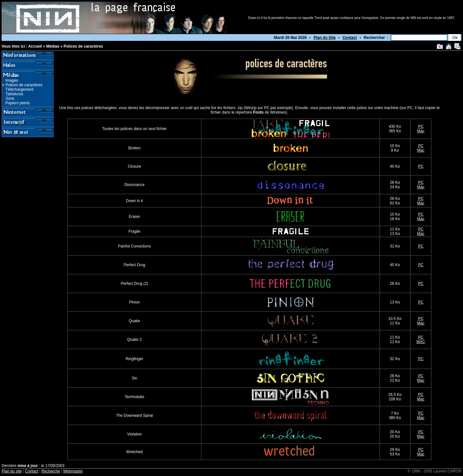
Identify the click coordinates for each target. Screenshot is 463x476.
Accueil (35, 46)
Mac (421, 131)
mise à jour (27, 466)
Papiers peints (18, 103)
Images (12, 80)
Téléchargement (19, 89)
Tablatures (14, 94)
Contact (350, 38)
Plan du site (12, 471)
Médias (53, 46)
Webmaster (73, 471)
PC (421, 126)
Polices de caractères (83, 46)
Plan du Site (325, 38)
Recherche (51, 471)
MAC (421, 342)
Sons (10, 98)
